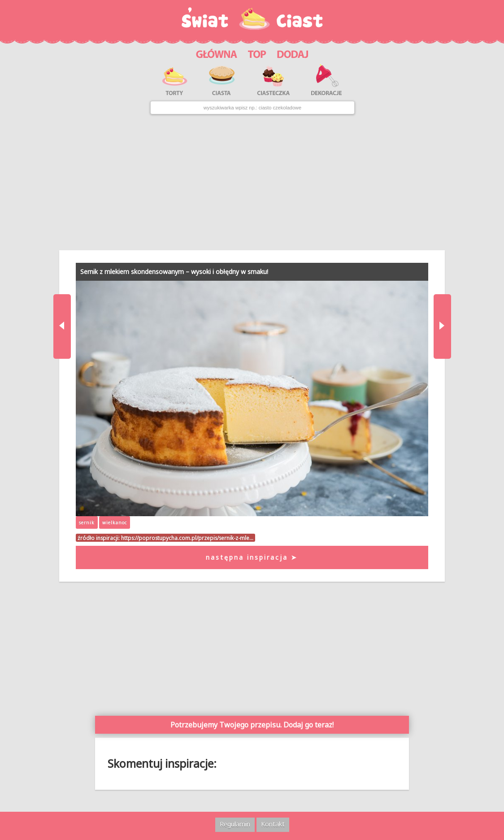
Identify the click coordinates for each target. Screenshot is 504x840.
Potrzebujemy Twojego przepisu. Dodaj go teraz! (252, 725)
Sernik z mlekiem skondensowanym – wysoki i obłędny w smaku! (174, 272)
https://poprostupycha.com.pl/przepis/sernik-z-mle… (187, 538)
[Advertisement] (252, 183)
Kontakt (273, 824)
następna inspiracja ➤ (252, 557)
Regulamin (235, 824)
